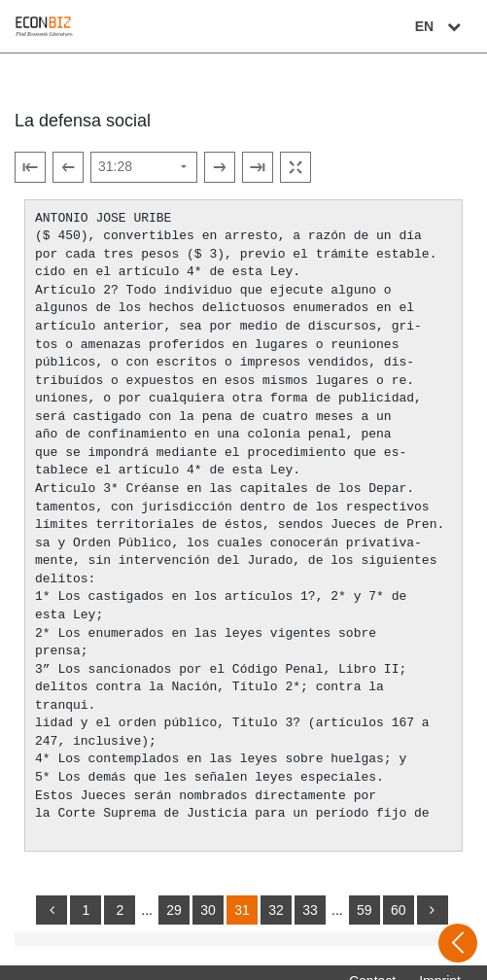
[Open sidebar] (458, 943)
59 (365, 892)
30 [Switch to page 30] (208, 892)
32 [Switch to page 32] (276, 892)
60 (399, 892)
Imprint (440, 963)
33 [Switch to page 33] (310, 892)
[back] (52, 892)
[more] (433, 892)
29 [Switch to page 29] (174, 892)
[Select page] (144, 167)
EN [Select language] (440, 26)
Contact (372, 963)
